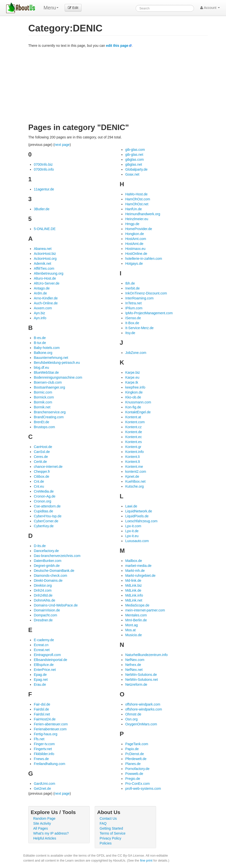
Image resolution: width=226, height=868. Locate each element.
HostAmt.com (136, 239)
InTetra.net (133, 303)
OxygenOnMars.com (141, 724)
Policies (106, 843)
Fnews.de (41, 759)
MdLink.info (134, 595)
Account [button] (210, 8)
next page (62, 145)
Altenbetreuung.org (48, 273)
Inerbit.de (132, 288)
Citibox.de (41, 476)
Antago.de (42, 288)
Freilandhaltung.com (49, 764)
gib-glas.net (134, 155)
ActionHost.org (45, 259)
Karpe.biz (132, 372)
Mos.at (130, 630)
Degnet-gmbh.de (47, 566)
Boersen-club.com (48, 382)
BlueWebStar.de (46, 372)
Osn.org (131, 719)
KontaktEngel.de (138, 412)
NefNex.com (135, 660)
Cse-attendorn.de (47, 506)
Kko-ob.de (133, 397)
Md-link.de (133, 580)
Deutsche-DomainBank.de (54, 571)
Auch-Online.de (46, 303)
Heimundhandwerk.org (143, 214)
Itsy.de (130, 333)
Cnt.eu (39, 486)
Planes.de (133, 764)
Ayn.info (40, 318)
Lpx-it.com (133, 526)
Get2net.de (42, 789)
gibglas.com (134, 159)
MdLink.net (134, 600)
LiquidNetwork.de (139, 511)
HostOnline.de (136, 254)
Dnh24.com (43, 590)
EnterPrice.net (45, 670)
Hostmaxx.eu (135, 249)
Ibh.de (130, 283)
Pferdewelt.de (136, 759)
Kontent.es (133, 442)
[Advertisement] (118, 85)
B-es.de (40, 338)
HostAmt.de (134, 244)
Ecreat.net (42, 650)
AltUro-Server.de (46, 283)
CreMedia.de (44, 491)
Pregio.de (133, 779)
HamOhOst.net (137, 204)
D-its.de (40, 546)
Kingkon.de (134, 392)
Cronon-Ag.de (44, 496)
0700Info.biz (43, 164)
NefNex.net (134, 670)
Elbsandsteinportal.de (50, 660)
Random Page (44, 818)
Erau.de (40, 684)
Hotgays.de (134, 263)
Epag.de (40, 675)
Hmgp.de (132, 224)
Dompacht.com (45, 615)
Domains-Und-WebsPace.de (56, 605)
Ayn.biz (39, 313)
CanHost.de (43, 447)
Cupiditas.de (43, 511)
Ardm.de (40, 293)
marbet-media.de (138, 566)
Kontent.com (135, 422)
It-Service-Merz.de (139, 328)
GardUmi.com (44, 784)
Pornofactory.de (137, 769)
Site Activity (42, 823)
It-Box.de (132, 323)
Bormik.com (43, 402)
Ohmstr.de (133, 714)
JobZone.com (136, 353)
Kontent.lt (132, 462)
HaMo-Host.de (136, 194)
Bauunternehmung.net (51, 358)
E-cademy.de (44, 640)
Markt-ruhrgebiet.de (140, 576)
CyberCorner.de (46, 521)
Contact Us (108, 818)
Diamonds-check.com (50, 576)
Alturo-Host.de (45, 278)
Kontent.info (134, 452)
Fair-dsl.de (42, 704)
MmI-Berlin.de (136, 620)
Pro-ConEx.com (137, 784)
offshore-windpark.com (143, 704)
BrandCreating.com (49, 417)
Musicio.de (133, 635)
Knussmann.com (138, 402)
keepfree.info (135, 387)
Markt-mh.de (135, 571)
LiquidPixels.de (137, 516)
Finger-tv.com (44, 744)
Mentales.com (136, 615)
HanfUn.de (133, 209)
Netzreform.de (136, 684)
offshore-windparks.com (143, 709)
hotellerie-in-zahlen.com (144, 259)
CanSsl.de (42, 452)
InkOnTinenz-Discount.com (146, 293)
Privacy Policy (110, 838)
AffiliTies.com (44, 268)
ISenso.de (133, 318)
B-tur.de (40, 343)
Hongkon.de (135, 234)
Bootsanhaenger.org (49, 387)
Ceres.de (41, 457)
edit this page (117, 46)
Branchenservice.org (50, 412)
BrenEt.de (41, 422)
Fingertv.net (43, 749)
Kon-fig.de (133, 407)
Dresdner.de (43, 620)
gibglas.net (134, 164)
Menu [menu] (51, 8)
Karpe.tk (132, 382)
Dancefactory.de (46, 551)
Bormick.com (44, 397)
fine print (146, 860)
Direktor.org (43, 585)
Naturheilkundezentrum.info (146, 655)
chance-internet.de (48, 467)
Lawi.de (131, 506)
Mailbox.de (134, 561)
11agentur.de (44, 189)
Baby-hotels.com (47, 348)
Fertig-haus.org (45, 734)
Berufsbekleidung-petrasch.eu (57, 363)
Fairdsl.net (42, 714)
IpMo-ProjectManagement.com (149, 313)
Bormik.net (42, 407)
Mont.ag (131, 625)
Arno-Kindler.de (46, 298)
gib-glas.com (135, 150)
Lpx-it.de (132, 531)
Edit (73, 8)
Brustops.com (44, 427)
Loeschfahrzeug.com (141, 521)
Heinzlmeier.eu (137, 219)
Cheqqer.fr (42, 472)
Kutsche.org (134, 486)
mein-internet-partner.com (145, 610)
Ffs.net (39, 739)
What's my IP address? (51, 833)
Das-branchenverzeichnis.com (57, 556)
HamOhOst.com (138, 199)
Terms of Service (113, 833)
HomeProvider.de (139, 229)
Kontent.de (134, 432)
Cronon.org (42, 501)
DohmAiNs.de (44, 600)
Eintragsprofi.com (47, 655)
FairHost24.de (45, 719)
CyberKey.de (44, 526)
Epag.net (41, 680)
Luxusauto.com (137, 541)
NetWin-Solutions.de (141, 675)
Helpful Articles (45, 838)
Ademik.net (42, 263)
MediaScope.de (137, 605)
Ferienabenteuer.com (50, 729)
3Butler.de (42, 209)
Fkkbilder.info (44, 754)
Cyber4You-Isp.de (48, 516)
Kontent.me (134, 467)
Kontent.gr (133, 447)
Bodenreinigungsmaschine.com (58, 377)
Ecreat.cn (41, 645)
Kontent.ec (133, 437)
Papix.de (132, 749)
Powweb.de (134, 774)
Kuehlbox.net (135, 481)
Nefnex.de (133, 665)
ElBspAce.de (44, 665)
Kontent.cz (133, 427)
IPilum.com (134, 308)
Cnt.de (39, 481)
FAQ (103, 823)
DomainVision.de (47, 610)
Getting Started (111, 828)
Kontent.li (132, 457)
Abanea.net (43, 249)
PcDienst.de (134, 754)
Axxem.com (43, 308)
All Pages (41, 828)
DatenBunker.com (47, 561)
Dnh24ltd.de (43, 595)
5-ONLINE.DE (45, 229)
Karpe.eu (132, 377)
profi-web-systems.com (143, 789)
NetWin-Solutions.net (141, 680)
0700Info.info (44, 169)
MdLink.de (133, 590)
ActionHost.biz (45, 254)
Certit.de (40, 462)
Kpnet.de (132, 476)
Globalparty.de (136, 169)
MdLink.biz (133, 585)
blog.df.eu (41, 368)
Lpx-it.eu (132, 536)
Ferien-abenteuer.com (51, 724)
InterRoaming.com (139, 298)
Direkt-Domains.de (48, 580)
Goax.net (132, 174)
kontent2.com (136, 472)
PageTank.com (137, 744)
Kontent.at (133, 417)
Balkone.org (43, 353)
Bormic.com (43, 392)
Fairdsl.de (41, 709)
